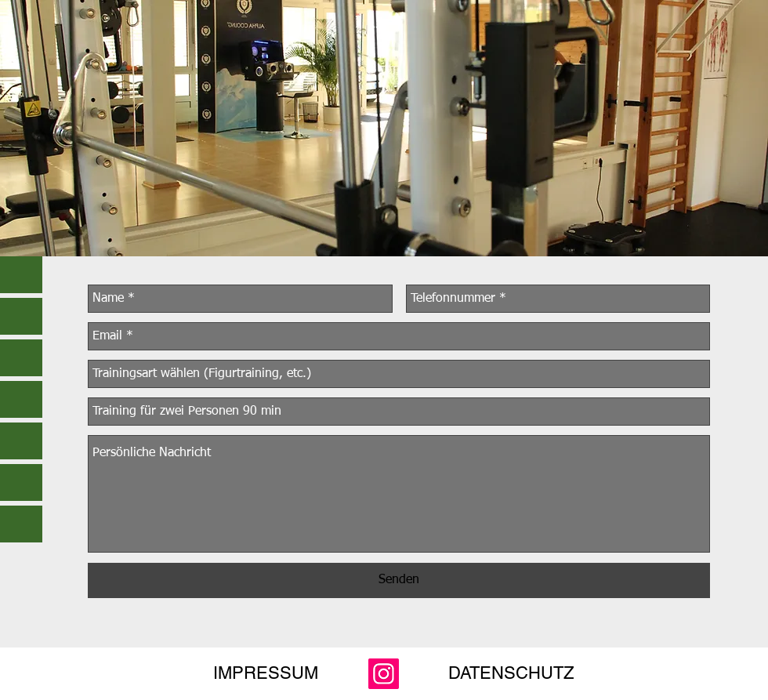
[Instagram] (384, 674)
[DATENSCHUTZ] (511, 673)
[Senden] (399, 580)
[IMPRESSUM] (266, 673)
